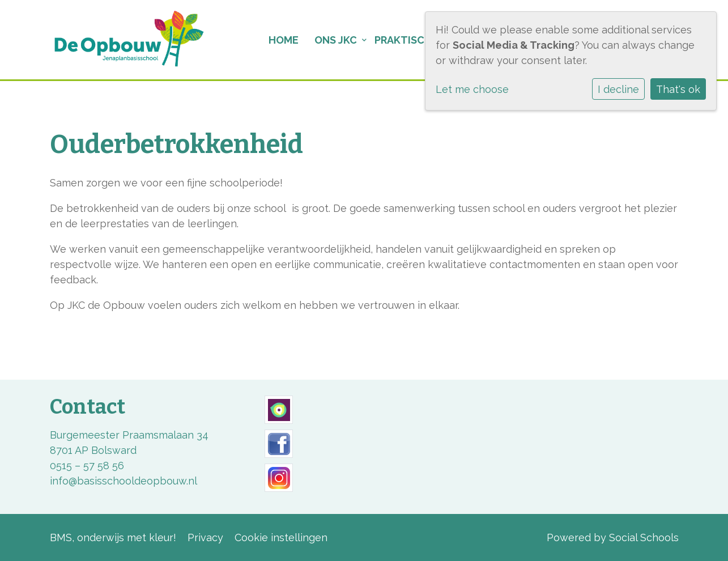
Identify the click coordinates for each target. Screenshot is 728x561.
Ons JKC (336, 40)
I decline (618, 89)
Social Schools (644, 537)
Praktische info (419, 40)
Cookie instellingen (281, 537)
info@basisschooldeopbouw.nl (124, 481)
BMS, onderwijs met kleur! (113, 537)
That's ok (678, 89)
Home (284, 40)
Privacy (205, 537)
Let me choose (472, 89)
